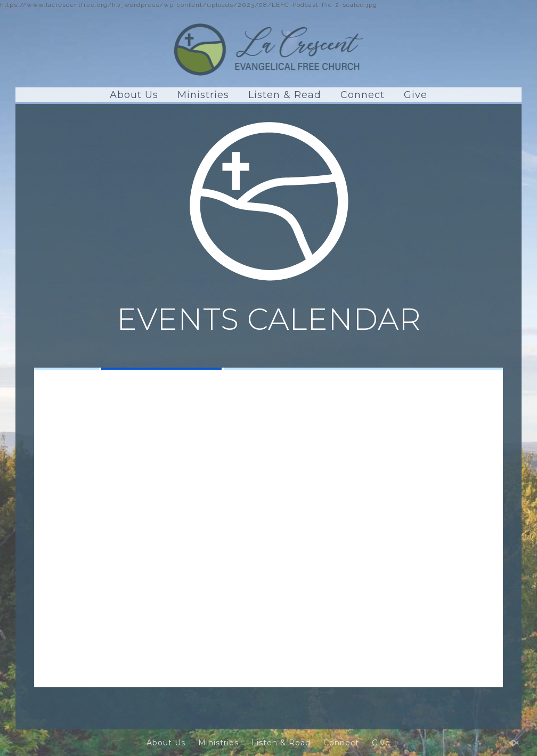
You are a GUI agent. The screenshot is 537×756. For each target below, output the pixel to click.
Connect (363, 95)
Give (416, 95)
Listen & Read (285, 95)
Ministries (203, 95)
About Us (134, 95)
